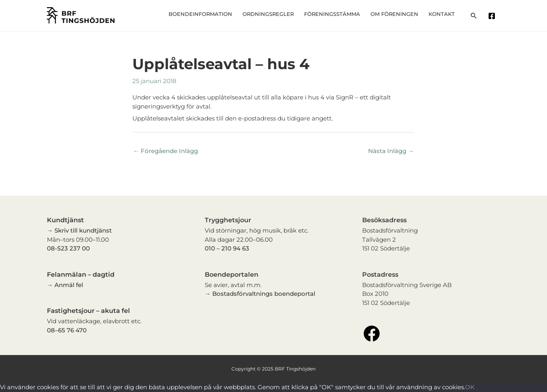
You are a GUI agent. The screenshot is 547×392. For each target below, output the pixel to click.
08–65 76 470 (67, 330)
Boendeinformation (219, 14)
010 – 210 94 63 (227, 249)
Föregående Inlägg (166, 151)
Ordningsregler (283, 14)
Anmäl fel (69, 285)
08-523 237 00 (68, 249)
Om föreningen (401, 14)
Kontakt (444, 14)
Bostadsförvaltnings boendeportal (264, 294)
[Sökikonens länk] (474, 16)
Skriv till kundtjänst (83, 231)
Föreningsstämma (342, 14)
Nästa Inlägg (391, 151)
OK (470, 387)
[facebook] (493, 16)
